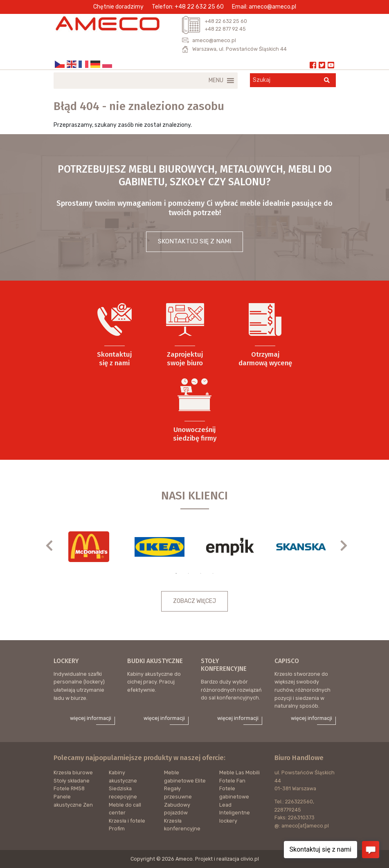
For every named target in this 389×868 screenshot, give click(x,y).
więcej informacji (91, 718)
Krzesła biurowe (73, 772)
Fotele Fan (232, 781)
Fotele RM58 (69, 788)
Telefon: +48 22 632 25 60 (188, 7)
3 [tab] (201, 573)
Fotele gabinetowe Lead (234, 796)
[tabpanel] (89, 547)
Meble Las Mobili (239, 772)
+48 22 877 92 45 (225, 29)
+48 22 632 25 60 (226, 21)
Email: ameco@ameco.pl (264, 7)
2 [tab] (189, 573)
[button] (216, 81)
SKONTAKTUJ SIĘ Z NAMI (194, 241)
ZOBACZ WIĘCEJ (194, 601)
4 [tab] (213, 573)
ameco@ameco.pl (214, 40)
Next (348, 545)
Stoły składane (72, 781)
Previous (53, 545)
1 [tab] (176, 573)
